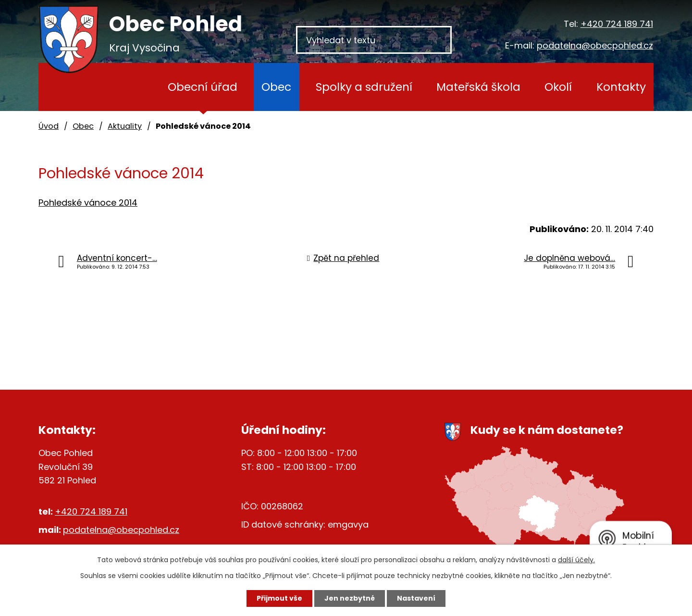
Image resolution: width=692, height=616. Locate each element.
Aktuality (125, 126)
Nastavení (416, 598)
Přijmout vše (279, 598)
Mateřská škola (478, 87)
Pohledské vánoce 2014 (88, 203)
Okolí (558, 87)
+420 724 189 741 (617, 24)
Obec (276, 87)
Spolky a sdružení (364, 87)
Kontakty (621, 87)
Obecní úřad (203, 87)
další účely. (576, 560)
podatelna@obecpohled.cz (595, 45)
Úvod (130, 87)
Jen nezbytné (350, 598)
